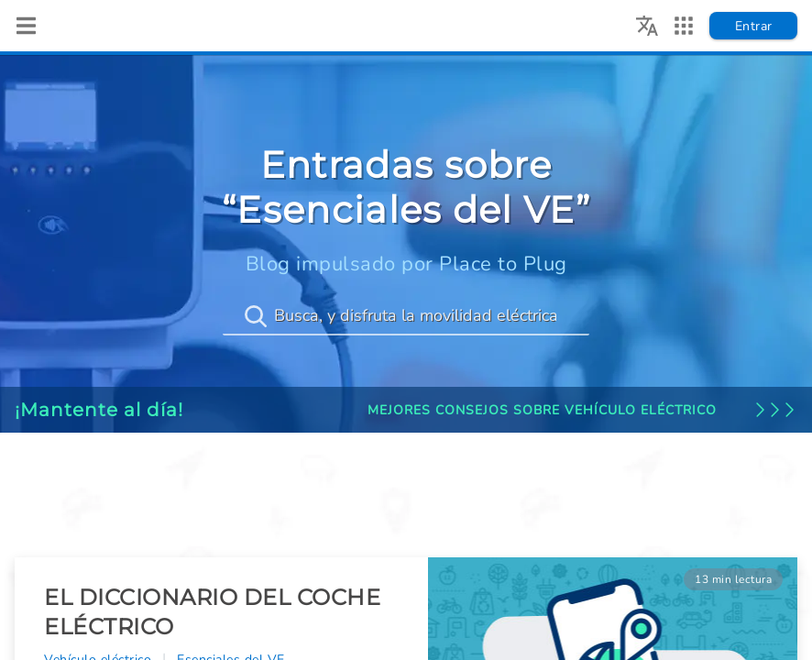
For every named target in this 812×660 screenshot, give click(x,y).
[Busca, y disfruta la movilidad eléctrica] (406, 316)
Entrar (754, 26)
